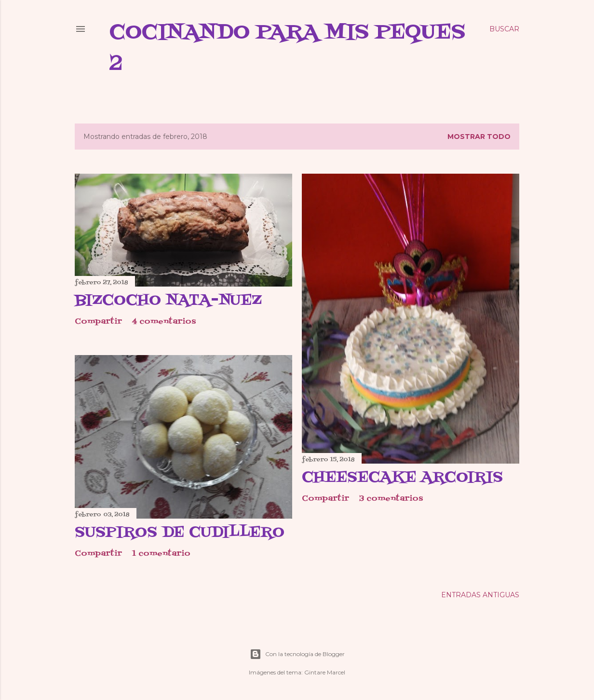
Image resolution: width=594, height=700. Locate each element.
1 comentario (161, 554)
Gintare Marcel (325, 672)
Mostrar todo (479, 137)
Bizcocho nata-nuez (168, 301)
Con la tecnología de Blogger (297, 654)
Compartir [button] (98, 322)
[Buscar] (504, 29)
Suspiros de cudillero (180, 533)
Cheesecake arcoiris (402, 478)
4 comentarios (164, 322)
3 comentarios (391, 499)
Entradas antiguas (480, 595)
